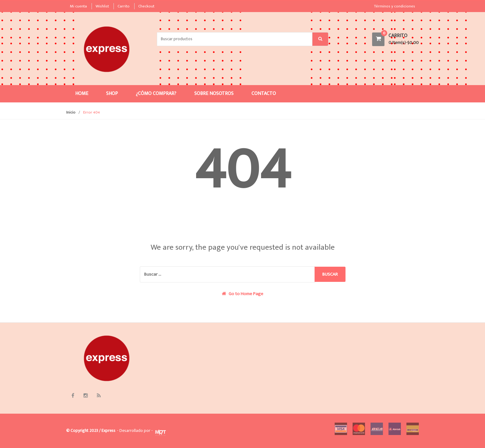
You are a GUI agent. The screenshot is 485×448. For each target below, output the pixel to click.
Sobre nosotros (214, 94)
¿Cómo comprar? (156, 94)
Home (82, 94)
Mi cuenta (78, 6)
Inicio (71, 112)
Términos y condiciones (395, 6)
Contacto (264, 94)
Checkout (146, 6)
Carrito (124, 6)
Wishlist (102, 6)
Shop (112, 94)
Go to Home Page (242, 294)
